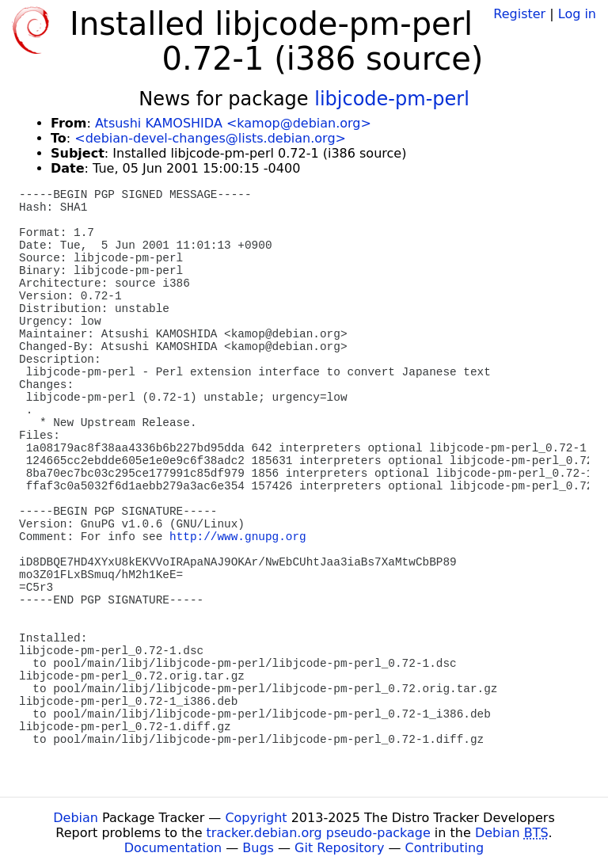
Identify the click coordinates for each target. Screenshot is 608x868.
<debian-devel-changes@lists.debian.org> (210, 138)
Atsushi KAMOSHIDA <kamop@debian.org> (233, 123)
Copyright (256, 818)
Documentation (173, 848)
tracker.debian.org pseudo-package (319, 833)
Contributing (445, 848)
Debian (76, 818)
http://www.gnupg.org (238, 537)
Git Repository (339, 848)
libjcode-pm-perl (392, 99)
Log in (577, 14)
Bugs (258, 848)
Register (519, 14)
